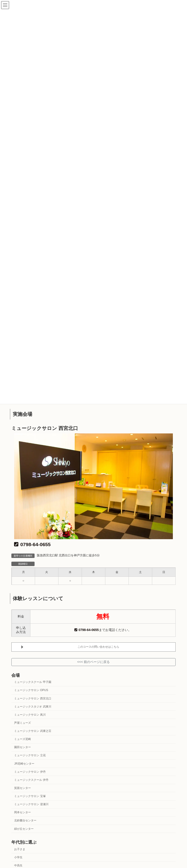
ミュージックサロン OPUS (31, 690)
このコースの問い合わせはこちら (98, 647)
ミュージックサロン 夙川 (30, 715)
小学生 (18, 857)
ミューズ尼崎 (23, 739)
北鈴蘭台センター (25, 820)
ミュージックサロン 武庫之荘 (33, 731)
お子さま (20, 849)
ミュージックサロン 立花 (30, 755)
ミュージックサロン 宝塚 (30, 796)
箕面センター (23, 788)
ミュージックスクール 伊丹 (31, 780)
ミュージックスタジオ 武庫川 (33, 706)
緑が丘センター (24, 829)
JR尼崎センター (24, 763)
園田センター (23, 747)
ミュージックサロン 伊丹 (30, 772)
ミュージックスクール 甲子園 (33, 682)
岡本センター (23, 812)
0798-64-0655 (32, 544)
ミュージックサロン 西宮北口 (33, 698)
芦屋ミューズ (23, 723)
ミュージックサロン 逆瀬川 (31, 804)
